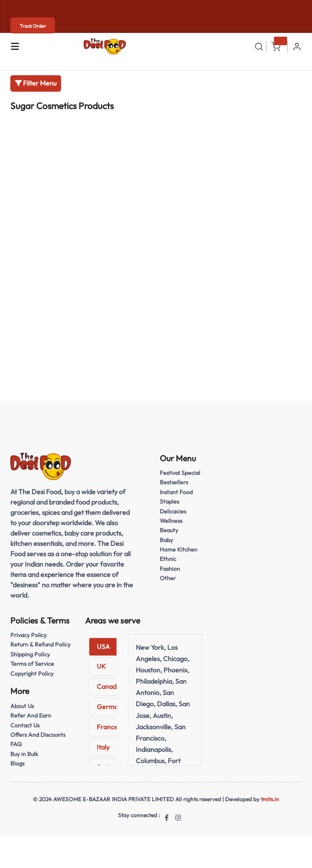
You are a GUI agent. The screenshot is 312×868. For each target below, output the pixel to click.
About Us (22, 706)
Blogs (17, 763)
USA (103, 647)
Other (168, 578)
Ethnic (168, 559)
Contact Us (25, 725)
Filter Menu (36, 83)
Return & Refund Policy (40, 644)
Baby (166, 540)
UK (101, 666)
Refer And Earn (31, 715)
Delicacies (173, 511)
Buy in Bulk (24, 754)
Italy (103, 747)
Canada (109, 687)
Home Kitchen (179, 549)
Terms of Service (32, 664)
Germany (111, 707)
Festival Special (180, 473)
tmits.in (270, 799)
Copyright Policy (32, 674)
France (107, 727)
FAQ (16, 744)
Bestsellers (174, 482)
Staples (169, 501)
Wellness (171, 521)
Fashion (170, 569)
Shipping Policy (30, 654)
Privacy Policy (28, 635)
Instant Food (176, 492)
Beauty (169, 530)
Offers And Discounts (38, 735)
